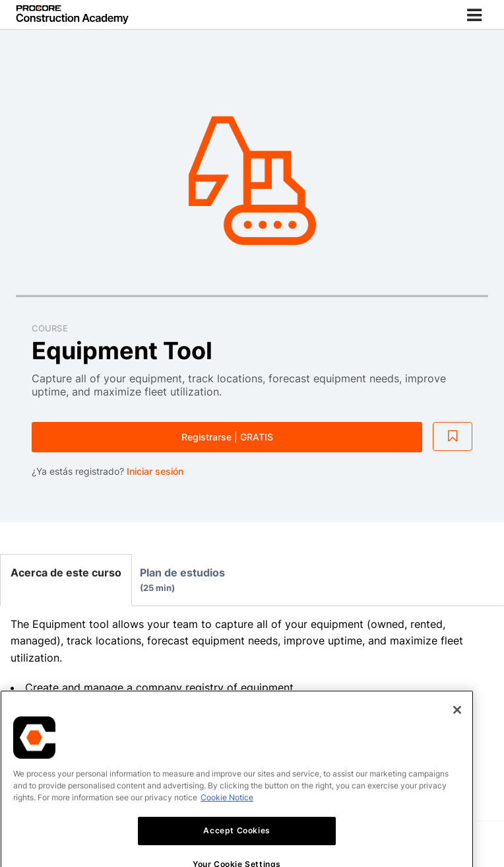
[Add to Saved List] (453, 436)
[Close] (457, 735)
